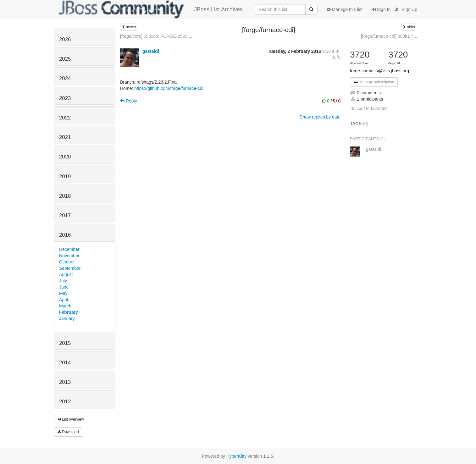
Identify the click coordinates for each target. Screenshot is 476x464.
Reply (129, 101)
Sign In (381, 9)
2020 (65, 157)
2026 (65, 39)
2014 (65, 363)
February (69, 312)
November (69, 256)
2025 (65, 59)
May (63, 293)
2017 (65, 215)
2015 (65, 343)
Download (68, 432)
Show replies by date (320, 117)
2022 (65, 118)
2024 (65, 78)
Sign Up (406, 9)
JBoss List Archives (151, 9)
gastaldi (151, 51)
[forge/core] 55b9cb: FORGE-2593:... (156, 36)
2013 (65, 382)
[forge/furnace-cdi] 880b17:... (389, 36)
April (64, 300)
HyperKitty (237, 456)
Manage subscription (374, 82)
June (64, 287)
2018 (65, 196)
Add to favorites (369, 108)
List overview (71, 419)
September (70, 268)
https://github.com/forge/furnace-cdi (169, 88)
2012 (65, 402)
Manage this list (345, 9)
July (63, 281)
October (67, 262)
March (65, 306)
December (69, 249)
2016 (65, 235)
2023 (65, 98)
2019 (65, 177)
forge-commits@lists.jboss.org (379, 71)
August (66, 274)
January (67, 318)
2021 (65, 137)
